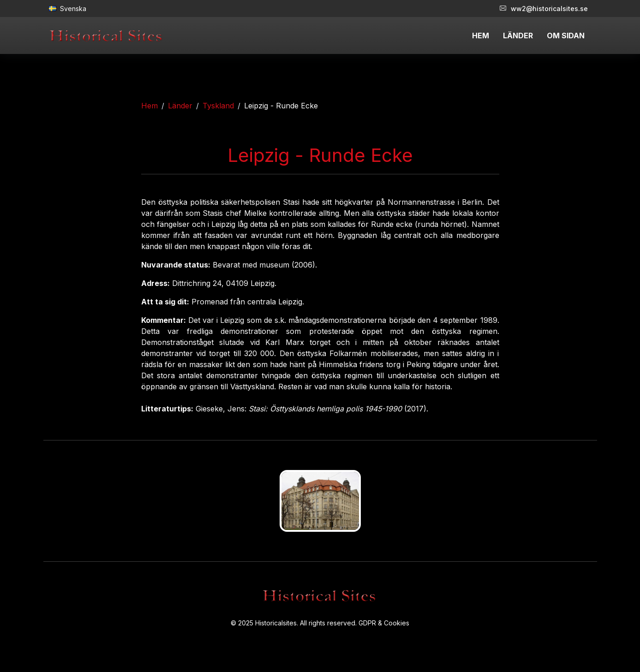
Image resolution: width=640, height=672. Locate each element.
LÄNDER (518, 36)
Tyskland (218, 106)
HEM (481, 36)
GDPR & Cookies (384, 623)
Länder (180, 106)
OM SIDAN (566, 36)
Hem (150, 106)
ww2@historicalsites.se (544, 9)
